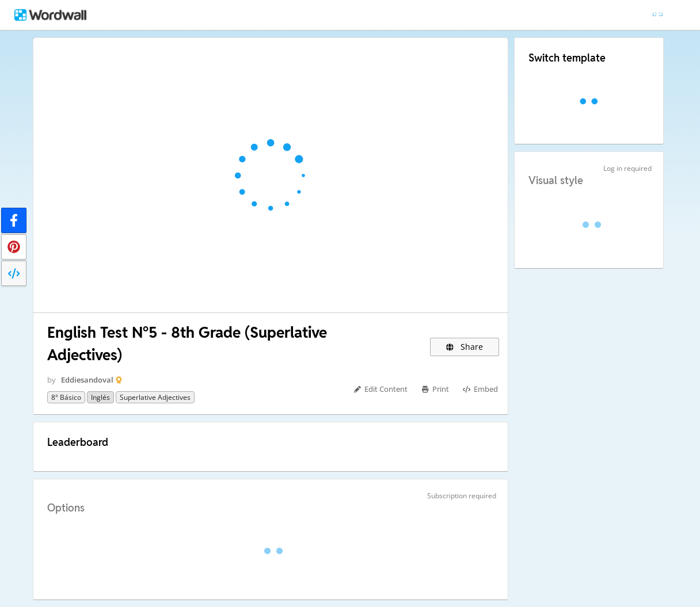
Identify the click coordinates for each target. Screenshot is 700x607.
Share (465, 347)
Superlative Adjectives (155, 397)
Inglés (100, 397)
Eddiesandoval (87, 380)
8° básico (66, 397)
